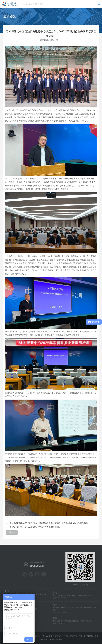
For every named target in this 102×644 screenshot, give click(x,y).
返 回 (12, 533)
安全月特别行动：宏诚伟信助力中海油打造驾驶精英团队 (37, 527)
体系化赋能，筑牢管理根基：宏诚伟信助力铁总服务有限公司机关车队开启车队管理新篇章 (50, 523)
